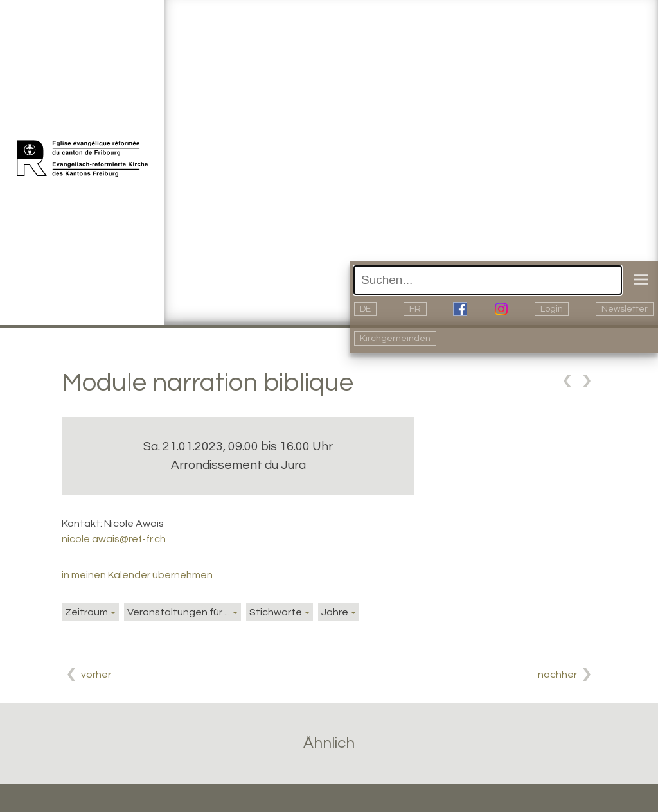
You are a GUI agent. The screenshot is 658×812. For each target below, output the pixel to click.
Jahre (335, 612)
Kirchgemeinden (395, 339)
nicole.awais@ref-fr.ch (114, 539)
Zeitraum (86, 612)
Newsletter (625, 309)
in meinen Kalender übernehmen (137, 575)
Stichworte (276, 612)
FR (415, 309)
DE (365, 309)
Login (552, 309)
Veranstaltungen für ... (179, 612)
